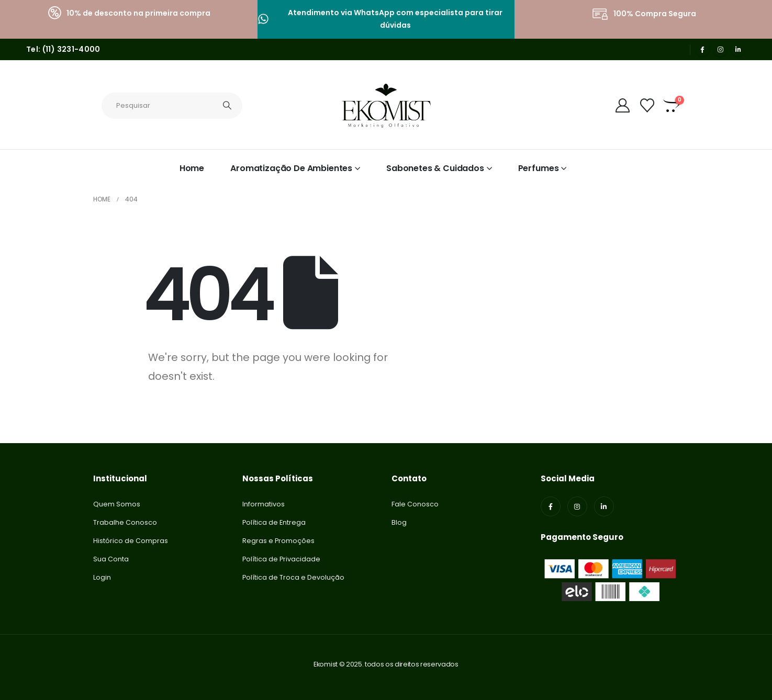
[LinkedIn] (738, 49)
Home (192, 168)
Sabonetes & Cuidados (435, 168)
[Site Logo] (386, 106)
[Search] (228, 106)
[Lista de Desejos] (647, 105)
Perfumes (539, 168)
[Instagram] (720, 49)
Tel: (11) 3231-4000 (63, 49)
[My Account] (623, 105)
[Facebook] (702, 49)
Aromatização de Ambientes (291, 168)
